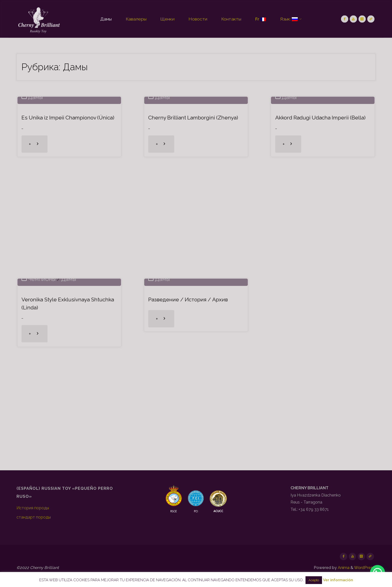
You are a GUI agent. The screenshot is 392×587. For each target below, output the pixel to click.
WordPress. (365, 568)
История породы (33, 508)
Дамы (36, 184)
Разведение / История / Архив (191, 386)
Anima (343, 568)
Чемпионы (42, 366)
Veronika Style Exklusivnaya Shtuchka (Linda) (58, 390)
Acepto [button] (314, 580)
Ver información (338, 580)
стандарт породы (34, 517)
